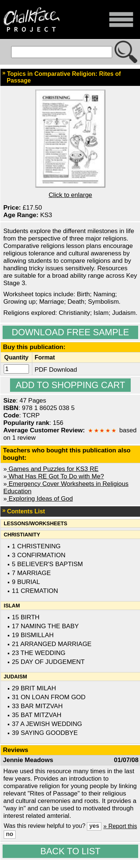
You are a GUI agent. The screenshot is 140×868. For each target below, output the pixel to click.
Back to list (71, 851)
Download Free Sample (70, 332)
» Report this (120, 826)
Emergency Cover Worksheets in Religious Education (66, 488)
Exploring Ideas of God (40, 499)
